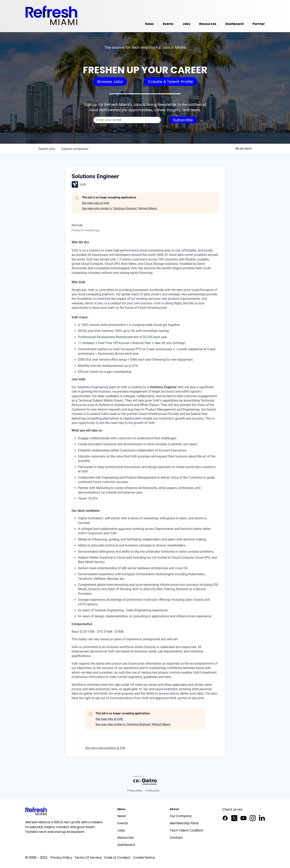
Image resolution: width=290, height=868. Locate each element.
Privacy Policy (61, 858)
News (122, 816)
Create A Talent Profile (170, 82)
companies (75, 149)
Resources (126, 838)
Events (123, 823)
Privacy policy (135, 791)
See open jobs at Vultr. (96, 203)
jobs (47, 149)
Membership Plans (184, 823)
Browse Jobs (110, 82)
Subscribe (183, 120)
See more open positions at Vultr (105, 748)
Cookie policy (152, 791)
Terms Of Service (88, 858)
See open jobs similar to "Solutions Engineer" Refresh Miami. (120, 208)
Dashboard (126, 845)
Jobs (121, 830)
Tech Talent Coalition (186, 830)
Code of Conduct (117, 858)
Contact (176, 838)
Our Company (181, 816)
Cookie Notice (144, 858)
